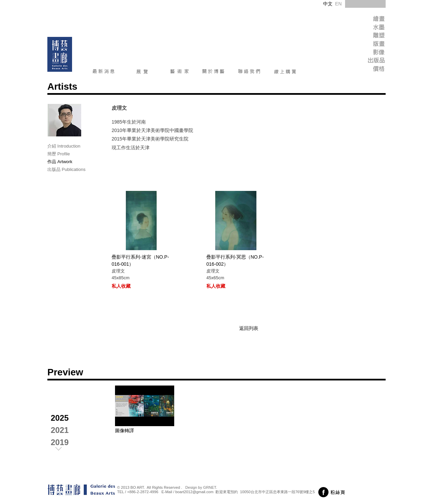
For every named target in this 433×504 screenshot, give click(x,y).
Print (364, 45)
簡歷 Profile (59, 154)
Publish (364, 62)
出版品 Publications (66, 169)
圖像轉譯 (124, 431)
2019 (60, 442)
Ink (364, 28)
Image (364, 53)
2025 (60, 418)
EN (338, 4)
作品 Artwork (60, 162)
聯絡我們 (249, 73)
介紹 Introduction (64, 146)
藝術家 (179, 73)
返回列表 (249, 328)
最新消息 (104, 73)
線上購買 (285, 73)
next (64, 450)
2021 (60, 430)
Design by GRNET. (201, 487)
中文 (328, 4)
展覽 (142, 73)
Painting (364, 19)
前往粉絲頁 (333, 492)
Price (364, 70)
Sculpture (364, 36)
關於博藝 (213, 73)
